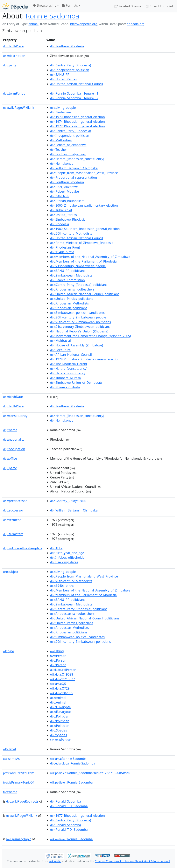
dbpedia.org (136, 24)
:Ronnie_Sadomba (71, 782)
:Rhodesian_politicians (69, 308)
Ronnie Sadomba (52, 16)
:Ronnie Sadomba (68, 759)
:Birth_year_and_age (67, 553)
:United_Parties (64, 79)
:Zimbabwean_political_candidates (77, 313)
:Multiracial (60, 341)
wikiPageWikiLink (19, 108)
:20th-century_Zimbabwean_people (78, 317)
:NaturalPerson (63, 670)
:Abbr (56, 548)
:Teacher (59, 150)
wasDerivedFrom (19, 773)
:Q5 (58, 684)
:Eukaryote (60, 707)
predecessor (15, 501)
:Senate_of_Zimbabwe (68, 145)
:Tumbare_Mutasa (65, 378)
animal (33, 24)
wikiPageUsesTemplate (23, 548)
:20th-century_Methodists (71, 233)
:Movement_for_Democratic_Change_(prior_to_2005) (91, 336)
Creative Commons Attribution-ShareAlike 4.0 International (132, 861)
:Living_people (63, 108)
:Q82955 (62, 693)
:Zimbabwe (60, 112)
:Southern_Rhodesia (67, 46)
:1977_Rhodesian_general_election (78, 126)
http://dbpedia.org (84, 24)
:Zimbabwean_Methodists (71, 275)
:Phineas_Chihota (65, 387)
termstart (13, 534)
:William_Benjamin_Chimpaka (74, 168)
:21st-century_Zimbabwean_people (78, 266)
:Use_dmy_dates (64, 562)
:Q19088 (62, 674)
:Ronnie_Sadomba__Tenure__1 (74, 93)
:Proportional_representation (74, 177)
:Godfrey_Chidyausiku (68, 154)
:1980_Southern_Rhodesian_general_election (85, 229)
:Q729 (60, 688)
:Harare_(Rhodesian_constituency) (77, 159)
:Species (59, 730)
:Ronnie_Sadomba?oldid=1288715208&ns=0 (90, 773)
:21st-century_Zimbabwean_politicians (80, 327)
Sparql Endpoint (159, 6)
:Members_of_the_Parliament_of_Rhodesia (83, 261)
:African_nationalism (67, 201)
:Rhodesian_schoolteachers (72, 289)
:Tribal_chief (61, 210)
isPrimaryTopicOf (18, 782)
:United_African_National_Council (77, 84)
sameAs (11, 759)
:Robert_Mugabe (64, 191)
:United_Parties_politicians (72, 299)
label (10, 749)
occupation (14, 449)
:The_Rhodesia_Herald (69, 364)
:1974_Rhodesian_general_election (78, 122)
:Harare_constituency (68, 373)
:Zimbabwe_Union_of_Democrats (76, 383)
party (10, 65)
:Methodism (61, 140)
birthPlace (13, 46)
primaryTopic (19, 839)
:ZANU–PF (60, 75)
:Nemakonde (62, 164)
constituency (15, 416)
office (10, 458)
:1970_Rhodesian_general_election (78, 117)
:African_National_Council (71, 355)
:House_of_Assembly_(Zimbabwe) (77, 345)
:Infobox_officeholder (68, 558)
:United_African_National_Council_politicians (85, 294)
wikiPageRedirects (22, 801)
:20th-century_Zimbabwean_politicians (81, 322)
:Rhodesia (60, 224)
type (9, 651)
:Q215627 (63, 679)
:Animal (58, 698)
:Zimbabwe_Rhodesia (68, 219)
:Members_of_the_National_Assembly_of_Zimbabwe (90, 257)
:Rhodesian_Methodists (69, 303)
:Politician (60, 716)
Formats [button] (70, 5)
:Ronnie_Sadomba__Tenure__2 (74, 98)
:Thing (57, 651)
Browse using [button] (45, 5)
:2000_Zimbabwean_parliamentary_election (84, 205)
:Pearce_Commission (67, 280)
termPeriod (14, 93)
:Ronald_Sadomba (66, 801)
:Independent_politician (70, 70)
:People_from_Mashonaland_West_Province (84, 173)
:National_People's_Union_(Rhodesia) (79, 331)
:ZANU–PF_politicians (68, 271)
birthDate (13, 397)
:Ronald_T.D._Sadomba (69, 806)
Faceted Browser (129, 6)
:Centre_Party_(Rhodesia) (71, 65)
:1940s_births (62, 252)
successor (13, 510)
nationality (14, 439)
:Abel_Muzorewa (64, 187)
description (14, 56)
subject (11, 572)
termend (12, 520)
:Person (58, 656)
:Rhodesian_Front (65, 247)
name (10, 430)
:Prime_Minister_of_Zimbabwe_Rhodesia (82, 243)
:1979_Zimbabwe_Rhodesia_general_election (85, 359)
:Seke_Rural (61, 350)
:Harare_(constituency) (69, 369)
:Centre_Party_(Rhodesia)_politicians (79, 285)
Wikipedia (55, 861)
